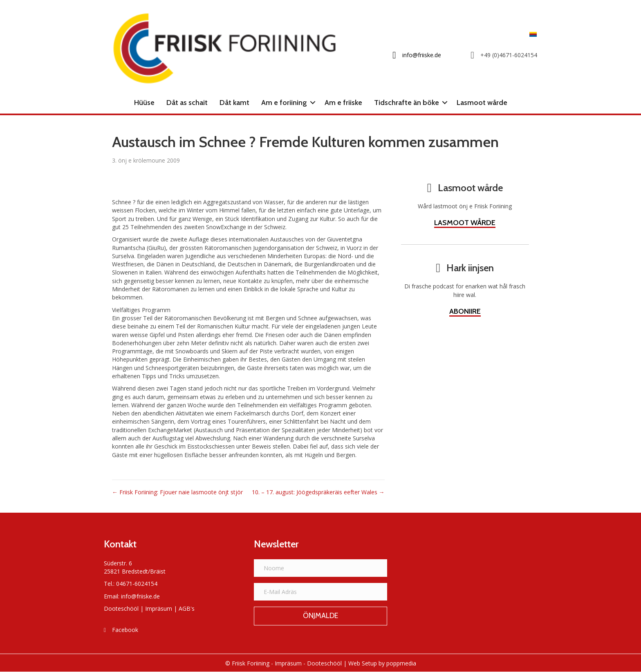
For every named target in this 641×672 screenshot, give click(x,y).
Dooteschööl (121, 608)
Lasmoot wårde (482, 103)
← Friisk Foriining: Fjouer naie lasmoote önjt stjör (177, 492)
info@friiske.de (140, 596)
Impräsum (159, 608)
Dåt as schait (187, 103)
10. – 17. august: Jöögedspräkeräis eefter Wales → (318, 492)
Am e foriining (284, 103)
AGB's (187, 608)
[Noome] (321, 568)
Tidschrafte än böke (407, 103)
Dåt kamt (234, 103)
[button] (313, 103)
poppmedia (401, 663)
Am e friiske (343, 103)
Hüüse (144, 103)
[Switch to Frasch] (531, 34)
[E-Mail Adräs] (321, 592)
